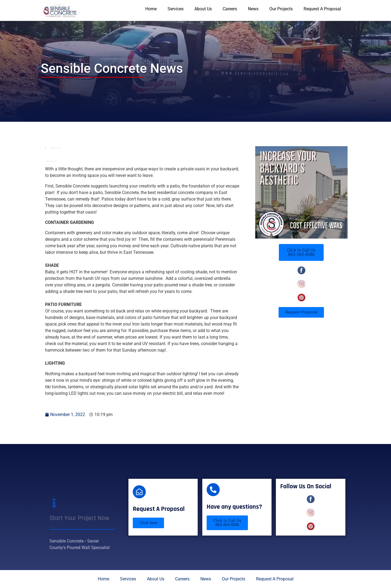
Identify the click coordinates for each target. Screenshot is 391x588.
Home (151, 9)
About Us (203, 9)
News (253, 9)
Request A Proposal (322, 9)
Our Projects (281, 9)
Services (176, 9)
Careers (230, 9)
